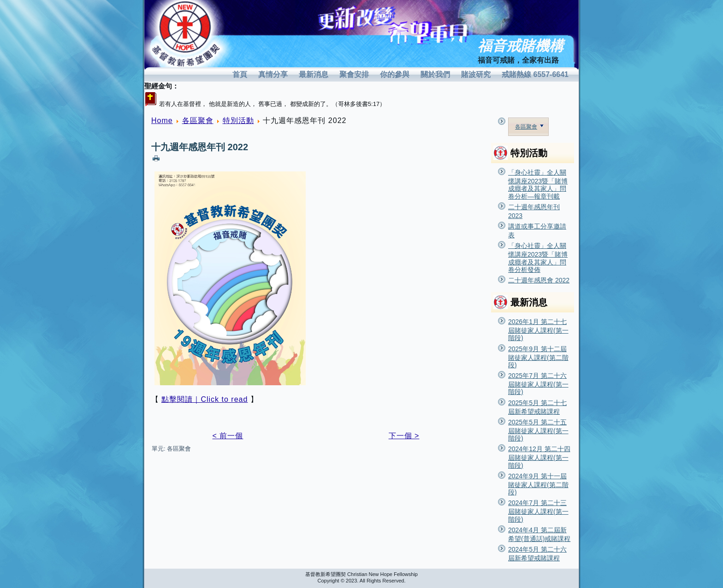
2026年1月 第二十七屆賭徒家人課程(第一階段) (538, 330)
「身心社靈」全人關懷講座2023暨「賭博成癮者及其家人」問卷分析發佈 (538, 258)
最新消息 (314, 74)
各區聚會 (198, 121)
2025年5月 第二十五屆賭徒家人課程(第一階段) (538, 430)
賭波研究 (476, 74)
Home (162, 121)
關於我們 (435, 74)
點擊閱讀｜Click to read (204, 399)
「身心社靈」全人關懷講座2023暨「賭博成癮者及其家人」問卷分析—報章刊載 (538, 184)
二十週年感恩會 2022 (539, 280)
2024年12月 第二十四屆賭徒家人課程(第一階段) (539, 457)
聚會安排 (354, 74)
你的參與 (395, 74)
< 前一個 (228, 436)
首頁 (240, 74)
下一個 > (404, 436)
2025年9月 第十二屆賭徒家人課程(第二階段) (538, 357)
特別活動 (238, 121)
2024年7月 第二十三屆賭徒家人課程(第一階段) (538, 511)
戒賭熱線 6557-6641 (535, 74)
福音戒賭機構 (521, 46)
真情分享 (273, 74)
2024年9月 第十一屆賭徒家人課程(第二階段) (538, 484)
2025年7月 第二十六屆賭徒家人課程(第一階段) (538, 384)
